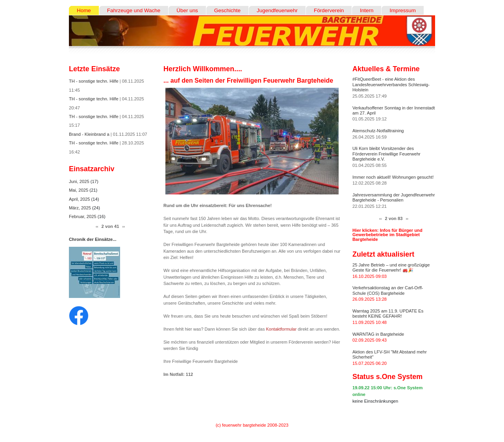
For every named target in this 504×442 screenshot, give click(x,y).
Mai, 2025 (79, 190)
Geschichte (227, 10)
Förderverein (329, 10)
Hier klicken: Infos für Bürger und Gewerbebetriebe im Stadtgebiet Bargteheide (387, 235)
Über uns (187, 10)
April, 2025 (80, 199)
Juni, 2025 (80, 181)
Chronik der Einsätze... (93, 239)
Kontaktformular (282, 329)
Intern (367, 10)
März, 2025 (81, 208)
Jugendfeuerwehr (277, 10)
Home (84, 10)
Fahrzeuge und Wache (134, 10)
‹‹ (97, 227)
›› (123, 227)
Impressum (402, 10)
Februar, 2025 (83, 216)
